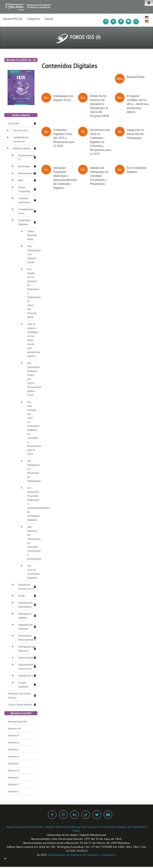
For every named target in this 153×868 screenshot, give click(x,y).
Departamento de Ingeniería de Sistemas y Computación (82, 855)
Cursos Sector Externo (20, 705)
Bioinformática (26, 173)
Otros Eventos (26, 658)
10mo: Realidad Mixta (32, 235)
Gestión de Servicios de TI (26, 587)
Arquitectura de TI (27, 157)
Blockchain (24, 166)
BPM (21, 180)
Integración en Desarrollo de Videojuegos (135, 134)
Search (49, 19)
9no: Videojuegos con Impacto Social (32, 254)
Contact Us (34, 19)
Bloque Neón (80, 827)
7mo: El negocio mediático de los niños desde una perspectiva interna (32, 340)
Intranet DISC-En (13, 19)
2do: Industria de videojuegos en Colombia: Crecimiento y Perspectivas (32, 543)
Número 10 (14, 728)
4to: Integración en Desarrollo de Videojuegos (32, 471)
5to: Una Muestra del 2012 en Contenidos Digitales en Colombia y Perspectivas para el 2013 (32, 428)
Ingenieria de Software (25, 627)
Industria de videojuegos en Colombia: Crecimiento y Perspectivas (99, 176)
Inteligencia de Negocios (26, 649)
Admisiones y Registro (43, 827)
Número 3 (14, 777)
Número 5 (14, 763)
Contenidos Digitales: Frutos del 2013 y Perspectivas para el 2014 (64, 138)
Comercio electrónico (25, 200)
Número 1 (14, 791)
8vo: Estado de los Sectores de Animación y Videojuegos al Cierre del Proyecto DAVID (32, 293)
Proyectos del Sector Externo (20, 696)
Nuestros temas (22, 148)
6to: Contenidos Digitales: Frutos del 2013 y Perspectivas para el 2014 (32, 379)
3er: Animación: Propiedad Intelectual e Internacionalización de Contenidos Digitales (32, 504)
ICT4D (22, 596)
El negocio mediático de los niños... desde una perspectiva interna (138, 104)
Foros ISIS (14, 123)
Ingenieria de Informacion (25, 605)
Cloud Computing (24, 189)
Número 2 (14, 784)
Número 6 (14, 756)
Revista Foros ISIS (18, 722)
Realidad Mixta (136, 77)
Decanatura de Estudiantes (129, 827)
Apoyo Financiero (17, 827)
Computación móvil (26, 211)
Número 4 (14, 770)
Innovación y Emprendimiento (27, 638)
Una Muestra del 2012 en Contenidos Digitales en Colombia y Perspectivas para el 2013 (101, 142)
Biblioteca (64, 827)
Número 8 (14, 742)
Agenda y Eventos (101, 827)
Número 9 (14, 735)
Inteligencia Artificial (25, 616)
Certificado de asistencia (21, 139)
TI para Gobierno (23, 685)
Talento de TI (25, 676)
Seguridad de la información (27, 667)
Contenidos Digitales (25, 222)
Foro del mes (21, 130)
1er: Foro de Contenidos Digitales (32, 572)
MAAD (76, 831)
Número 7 (14, 749)
